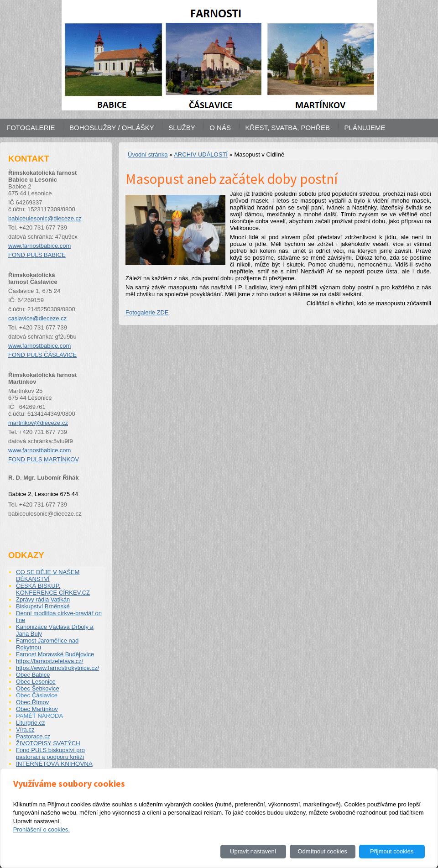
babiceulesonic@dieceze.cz (45, 218)
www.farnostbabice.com (39, 246)
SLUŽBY (182, 128)
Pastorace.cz (33, 736)
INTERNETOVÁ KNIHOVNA (54, 764)
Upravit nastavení (253, 851)
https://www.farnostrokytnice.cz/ (57, 668)
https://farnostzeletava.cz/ (50, 661)
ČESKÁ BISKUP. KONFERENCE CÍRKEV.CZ (53, 589)
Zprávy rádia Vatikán (43, 599)
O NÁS (220, 128)
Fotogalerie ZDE (147, 312)
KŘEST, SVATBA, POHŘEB (288, 128)
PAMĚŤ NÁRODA (39, 716)
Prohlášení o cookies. (42, 829)
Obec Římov (32, 702)
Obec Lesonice (36, 682)
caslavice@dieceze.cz (37, 318)
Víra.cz (25, 729)
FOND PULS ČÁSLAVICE (42, 355)
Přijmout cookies (392, 851)
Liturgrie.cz (31, 723)
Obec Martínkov (37, 709)
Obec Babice (33, 675)
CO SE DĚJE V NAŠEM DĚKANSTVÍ (48, 575)
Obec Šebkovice (38, 688)
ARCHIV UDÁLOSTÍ (201, 154)
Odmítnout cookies (322, 851)
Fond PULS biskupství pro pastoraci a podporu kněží (50, 753)
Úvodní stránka (148, 154)
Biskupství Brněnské (43, 606)
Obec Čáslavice (37, 695)
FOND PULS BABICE (37, 255)
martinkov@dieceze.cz (38, 423)
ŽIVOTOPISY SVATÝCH (48, 743)
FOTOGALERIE (31, 128)
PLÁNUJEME (365, 128)
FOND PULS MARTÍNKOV (44, 459)
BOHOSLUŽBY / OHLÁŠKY (112, 128)
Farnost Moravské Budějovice (55, 654)
